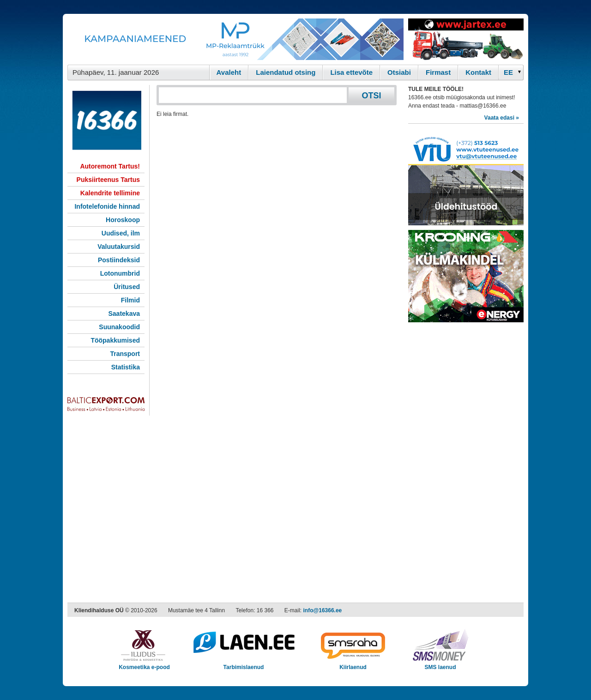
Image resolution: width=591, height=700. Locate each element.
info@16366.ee (323, 610)
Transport (125, 354)
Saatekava (124, 314)
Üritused (127, 287)
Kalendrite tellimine (110, 193)
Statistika (126, 367)
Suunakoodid (119, 327)
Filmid (130, 300)
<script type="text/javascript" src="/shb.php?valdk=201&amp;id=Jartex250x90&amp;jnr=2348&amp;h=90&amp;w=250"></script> (466, 39)
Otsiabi (399, 72)
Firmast (438, 72)
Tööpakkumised (115, 340)
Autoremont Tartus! (110, 166)
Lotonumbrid (120, 273)
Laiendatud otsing (286, 72)
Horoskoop (123, 220)
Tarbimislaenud (244, 664)
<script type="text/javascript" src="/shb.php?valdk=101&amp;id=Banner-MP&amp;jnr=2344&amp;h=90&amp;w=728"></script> (235, 39)
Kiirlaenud (353, 664)
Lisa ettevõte (351, 72)
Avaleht (229, 72)
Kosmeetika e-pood (144, 664)
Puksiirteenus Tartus (108, 180)
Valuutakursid (119, 247)
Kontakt (478, 72)
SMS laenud (440, 664)
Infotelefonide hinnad (107, 206)
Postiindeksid (119, 260)
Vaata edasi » (502, 118)
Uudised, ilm (121, 233)
